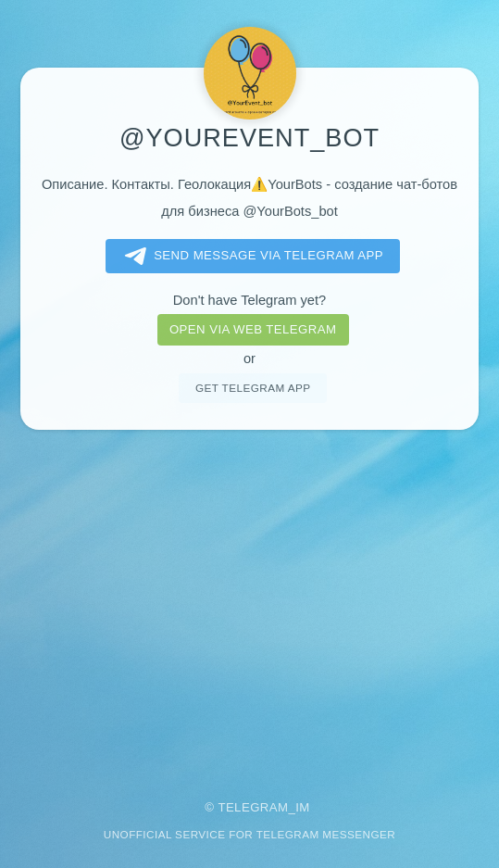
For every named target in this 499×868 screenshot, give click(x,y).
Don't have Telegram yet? (249, 300)
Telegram (253, 807)
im (303, 807)
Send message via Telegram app (250, 257)
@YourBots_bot (290, 211)
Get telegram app (253, 388)
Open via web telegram (253, 329)
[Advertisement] (249, 602)
